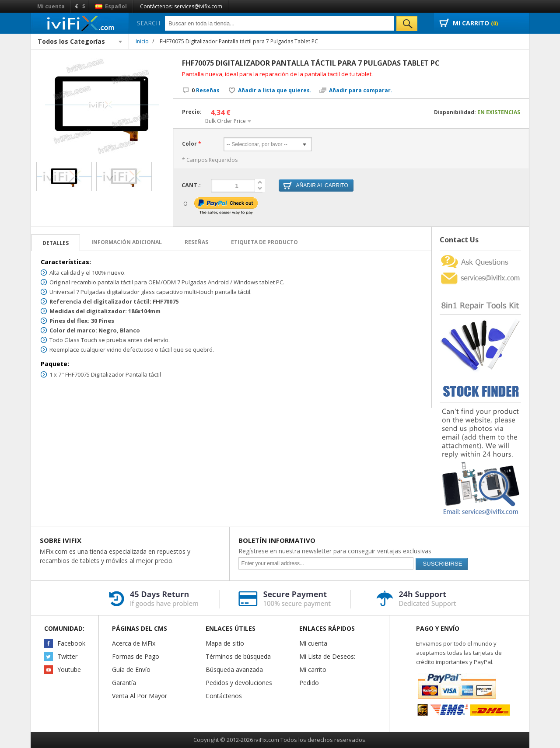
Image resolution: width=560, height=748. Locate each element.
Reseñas (206, 90)
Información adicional (127, 242)
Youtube (69, 669)
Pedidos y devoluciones (239, 683)
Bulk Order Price (226, 121)
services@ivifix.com (198, 6)
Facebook (71, 643)
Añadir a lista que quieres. (275, 91)
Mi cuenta (51, 6)
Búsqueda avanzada (234, 669)
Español (111, 6)
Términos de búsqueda (238, 656)
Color (189, 144)
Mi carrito (313, 669)
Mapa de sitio (225, 643)
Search (149, 23)
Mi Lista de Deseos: (327, 656)
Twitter (67, 656)
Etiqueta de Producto (264, 242)
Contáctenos (224, 696)
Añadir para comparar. (361, 91)
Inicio (142, 41)
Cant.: (191, 185)
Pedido (309, 683)
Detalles (56, 243)
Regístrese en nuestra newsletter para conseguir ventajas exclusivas (335, 551)
